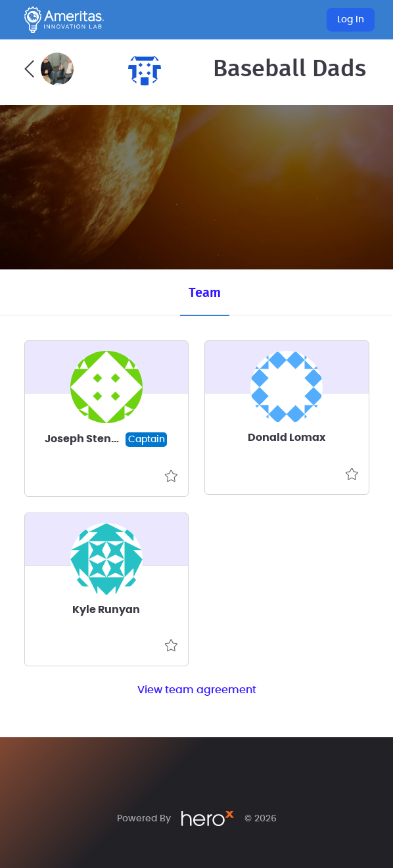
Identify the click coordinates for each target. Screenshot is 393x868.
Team (205, 293)
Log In (351, 20)
